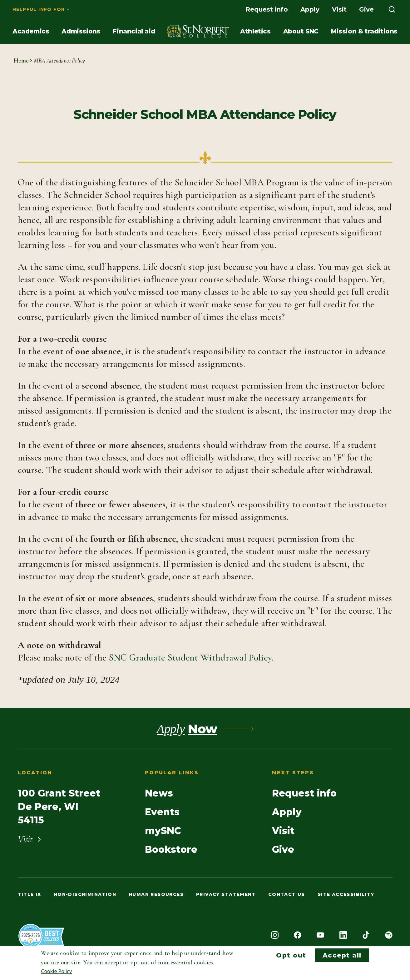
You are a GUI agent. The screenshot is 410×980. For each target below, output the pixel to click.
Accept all (342, 955)
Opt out (291, 955)
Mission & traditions (364, 31)
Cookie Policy (56, 971)
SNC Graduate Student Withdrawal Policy (190, 658)
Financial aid (134, 31)
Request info (267, 9)
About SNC (301, 31)
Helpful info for (39, 9)
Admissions (81, 31)
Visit (339, 9)
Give (366, 9)
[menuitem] (41, 9)
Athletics (255, 31)
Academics (31, 31)
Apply (310, 9)
